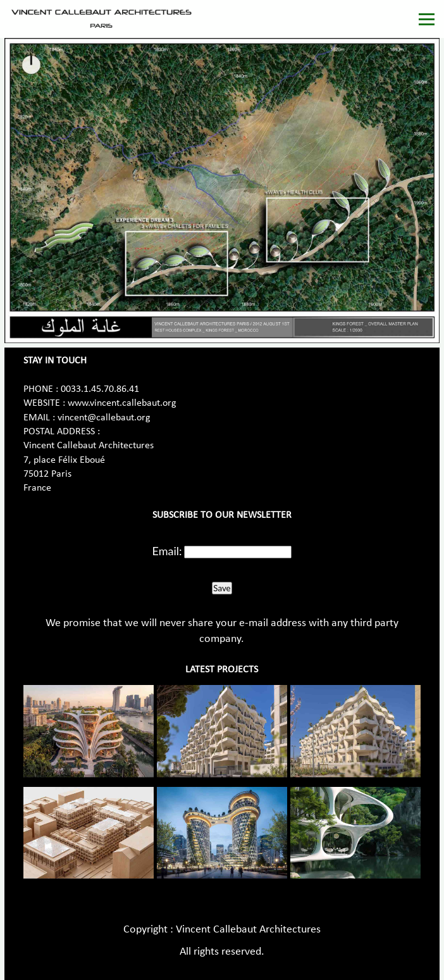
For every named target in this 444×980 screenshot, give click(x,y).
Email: (167, 551)
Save (222, 588)
